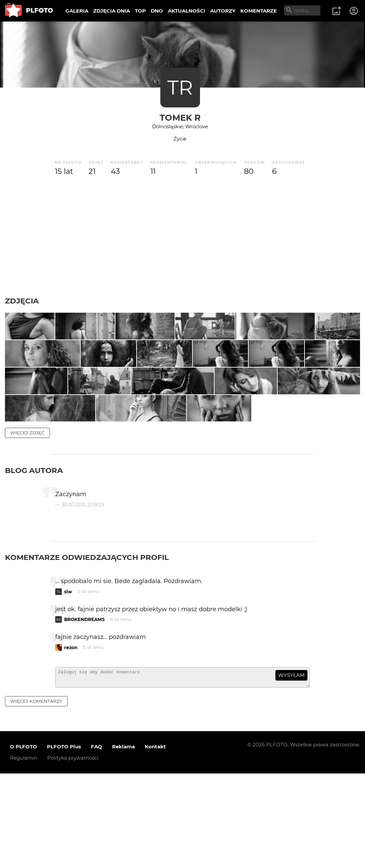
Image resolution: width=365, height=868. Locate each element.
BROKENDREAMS (84, 711)
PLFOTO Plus (64, 841)
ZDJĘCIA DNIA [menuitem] (112, 11)
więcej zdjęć (27, 524)
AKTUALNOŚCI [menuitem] (187, 11)
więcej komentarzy (36, 796)
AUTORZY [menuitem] (223, 11)
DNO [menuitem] (157, 11)
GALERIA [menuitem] (77, 11)
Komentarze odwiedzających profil (87, 649)
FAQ (97, 841)
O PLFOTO (23, 841)
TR (180, 87)
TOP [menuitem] (140, 11)
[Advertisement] (182, 237)
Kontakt (155, 841)
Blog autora (34, 562)
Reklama (123, 841)
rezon (71, 739)
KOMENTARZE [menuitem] (259, 11)
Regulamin (24, 852)
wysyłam (291, 767)
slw (68, 683)
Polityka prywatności (73, 852)
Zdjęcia (22, 301)
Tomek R (180, 118)
